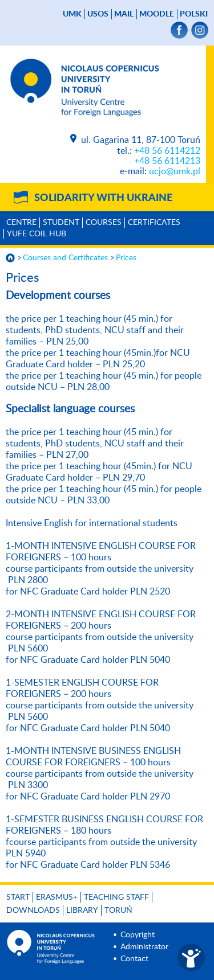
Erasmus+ (57, 897)
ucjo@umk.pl (175, 171)
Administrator (144, 947)
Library (82, 911)
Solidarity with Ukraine (103, 198)
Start (18, 897)
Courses (104, 223)
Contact (134, 959)
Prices (126, 258)
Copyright (138, 935)
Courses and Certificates (65, 258)
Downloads (33, 911)
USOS (98, 14)
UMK (72, 14)
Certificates (154, 223)
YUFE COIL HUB (37, 234)
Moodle (157, 14)
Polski (194, 14)
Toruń (118, 911)
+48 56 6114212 (167, 151)
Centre (21, 223)
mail (124, 14)
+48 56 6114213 (167, 161)
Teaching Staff (116, 897)
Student (61, 223)
